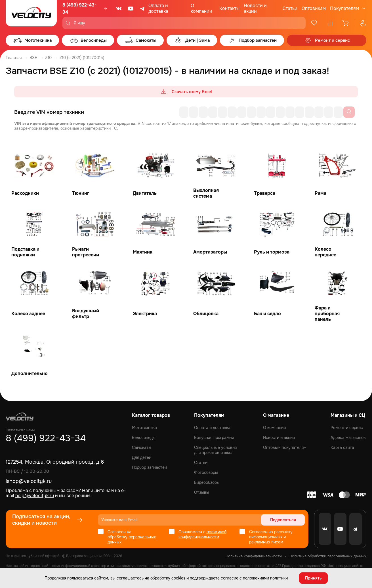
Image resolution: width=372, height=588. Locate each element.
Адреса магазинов (348, 438)
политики (279, 578)
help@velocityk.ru (35, 496)
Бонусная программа (214, 438)
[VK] (119, 9)
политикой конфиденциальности (202, 534)
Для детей (142, 457)
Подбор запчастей (149, 467)
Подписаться (283, 520)
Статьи (290, 8)
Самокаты (142, 447)
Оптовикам (314, 8)
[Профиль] (361, 23)
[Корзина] (346, 23)
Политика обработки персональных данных (328, 556)
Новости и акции (255, 8)
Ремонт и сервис (347, 428)
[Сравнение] (330, 23)
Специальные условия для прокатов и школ (215, 450)
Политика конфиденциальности (254, 556)
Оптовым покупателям (285, 447)
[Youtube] (131, 9)
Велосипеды (144, 438)
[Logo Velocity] (31, 14)
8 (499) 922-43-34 (79, 9)
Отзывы (202, 492)
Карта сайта (342, 447)
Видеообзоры (207, 482)
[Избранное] (314, 23)
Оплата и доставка (158, 8)
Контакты (229, 8)
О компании (201, 8)
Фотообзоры (206, 472)
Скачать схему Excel (186, 92)
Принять (313, 578)
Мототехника (144, 428)
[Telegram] (143, 9)
